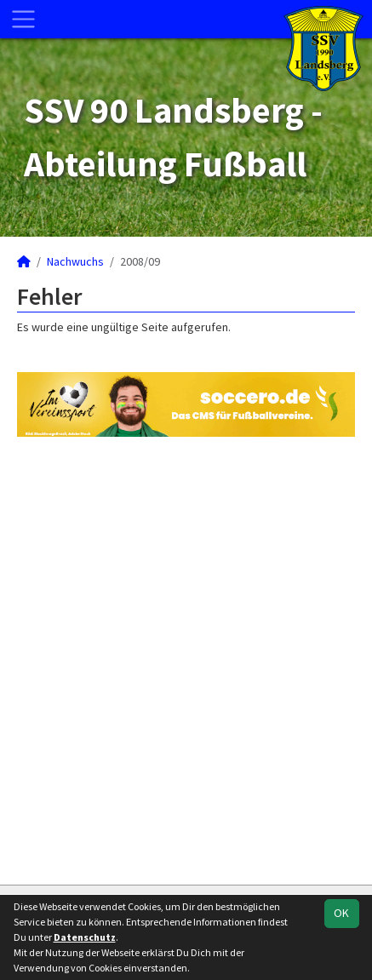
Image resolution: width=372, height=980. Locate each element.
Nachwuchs (75, 261)
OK (341, 913)
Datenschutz (85, 937)
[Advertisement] (186, 659)
